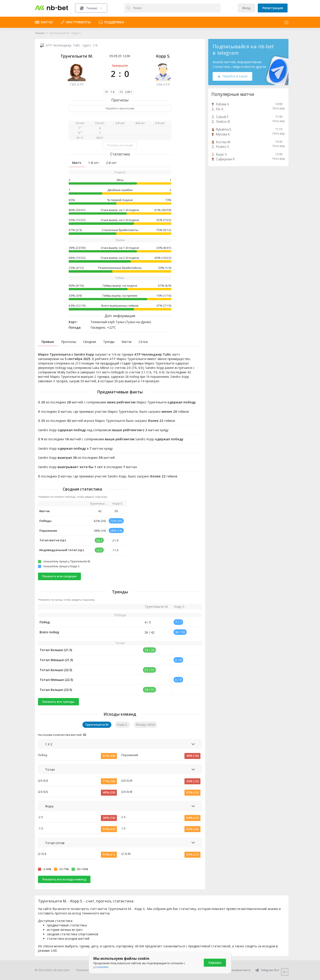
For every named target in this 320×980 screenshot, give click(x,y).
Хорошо (215, 963)
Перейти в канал (232, 76)
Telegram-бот (267, 970)
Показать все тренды (58, 702)
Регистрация (273, 8)
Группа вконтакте (235, 970)
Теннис (40, 33)
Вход (246, 8)
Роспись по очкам (120, 145)
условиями (101, 967)
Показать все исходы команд (64, 879)
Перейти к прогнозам (120, 108)
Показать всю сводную (59, 576)
